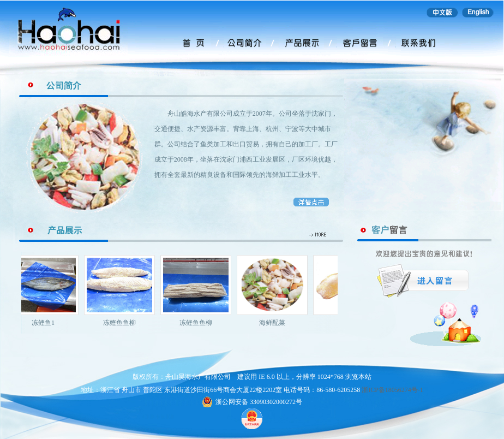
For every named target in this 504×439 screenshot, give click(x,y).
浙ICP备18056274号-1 (392, 390)
